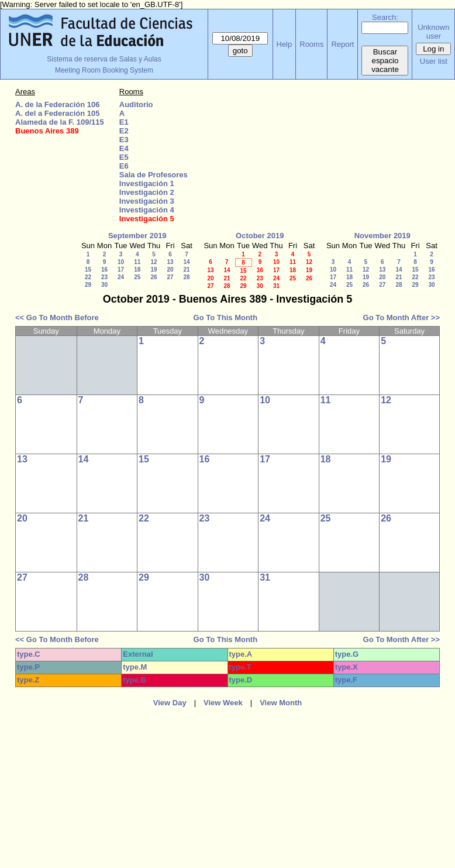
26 (154, 277)
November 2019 (382, 236)
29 (88, 285)
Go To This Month (226, 318)
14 (186, 262)
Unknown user (433, 32)
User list (434, 61)
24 (121, 277)
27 (170, 277)
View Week (223, 703)
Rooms (311, 44)
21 (186, 270)
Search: (385, 17)
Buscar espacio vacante (385, 61)
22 (88, 277)
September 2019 (137, 236)
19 (154, 270)
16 (104, 270)
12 (154, 262)
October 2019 (260, 236)
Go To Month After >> (401, 318)
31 (276, 286)
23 (104, 277)
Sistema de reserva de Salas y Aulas (104, 59)
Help (285, 44)
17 (121, 270)
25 (137, 277)
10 (121, 262)
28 (186, 277)
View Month (281, 703)
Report (342, 44)
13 (170, 262)
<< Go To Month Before (57, 318)
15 (88, 270)
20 (170, 270)
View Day (170, 703)
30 (104, 285)
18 (137, 270)
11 (137, 262)
